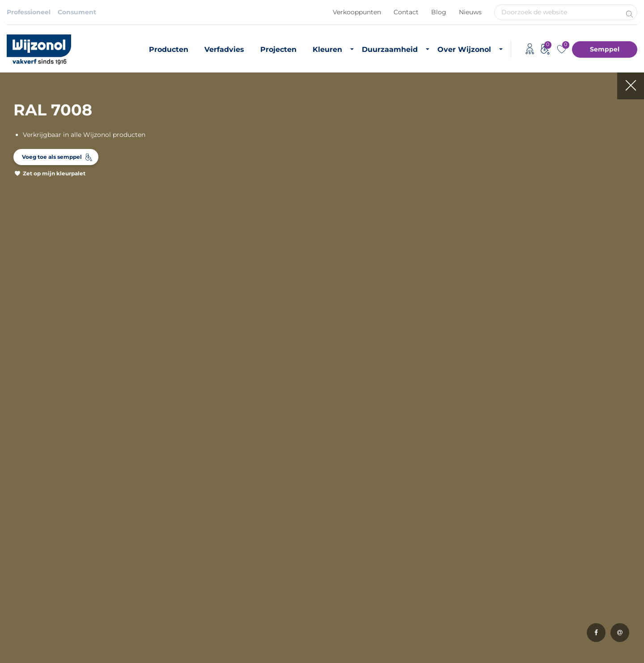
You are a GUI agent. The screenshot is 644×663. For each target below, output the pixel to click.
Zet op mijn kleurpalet (54, 173)
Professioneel (29, 12)
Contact (406, 12)
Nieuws (470, 12)
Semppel (605, 49)
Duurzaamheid (390, 49)
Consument (77, 12)
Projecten (278, 49)
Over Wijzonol (464, 49)
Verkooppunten (357, 12)
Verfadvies (224, 49)
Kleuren (327, 49)
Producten (169, 49)
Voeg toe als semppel (52, 157)
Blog (439, 12)
